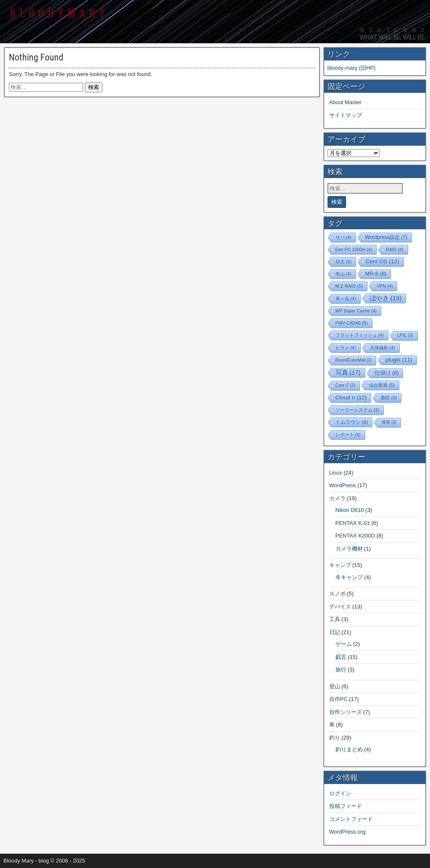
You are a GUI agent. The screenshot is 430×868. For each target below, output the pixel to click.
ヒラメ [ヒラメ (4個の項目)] (346, 348)
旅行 (341, 670)
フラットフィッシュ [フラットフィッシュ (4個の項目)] (360, 335)
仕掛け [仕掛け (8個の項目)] (387, 373)
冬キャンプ (349, 577)
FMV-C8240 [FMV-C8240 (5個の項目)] (352, 323)
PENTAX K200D (355, 536)
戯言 (341, 657)
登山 (335, 686)
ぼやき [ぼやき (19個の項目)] (386, 298)
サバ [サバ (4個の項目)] (343, 237)
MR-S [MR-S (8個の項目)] (376, 274)
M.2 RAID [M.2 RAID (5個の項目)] (349, 286)
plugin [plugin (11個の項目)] (399, 360)
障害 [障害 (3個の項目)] (389, 422)
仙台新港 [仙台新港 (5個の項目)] (382, 385)
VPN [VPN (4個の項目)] (385, 286)
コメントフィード (351, 819)
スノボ (337, 594)
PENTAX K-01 (353, 523)
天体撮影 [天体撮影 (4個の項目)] (383, 348)
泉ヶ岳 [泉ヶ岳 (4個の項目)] (346, 299)
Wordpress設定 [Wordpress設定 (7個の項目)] (387, 237)
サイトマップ (346, 115)
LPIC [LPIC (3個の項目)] (405, 335)
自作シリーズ (346, 712)
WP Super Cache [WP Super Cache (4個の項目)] (356, 311)
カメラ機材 (349, 549)
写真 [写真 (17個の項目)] (348, 372)
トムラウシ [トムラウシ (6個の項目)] (352, 422)
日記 (335, 632)
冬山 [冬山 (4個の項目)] (343, 274)
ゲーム (344, 644)
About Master (345, 102)
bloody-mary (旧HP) (352, 68)
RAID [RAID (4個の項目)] (395, 249)
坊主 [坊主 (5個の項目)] (344, 262)
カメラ (337, 498)
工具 (335, 619)
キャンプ (340, 565)
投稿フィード (346, 806)
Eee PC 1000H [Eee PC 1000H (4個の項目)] (354, 249)
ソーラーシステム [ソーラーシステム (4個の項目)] (357, 410)
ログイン (340, 793)
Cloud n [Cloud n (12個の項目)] (351, 397)
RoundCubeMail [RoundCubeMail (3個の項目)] (354, 360)
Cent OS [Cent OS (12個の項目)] (382, 261)
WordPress (343, 485)
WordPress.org (347, 832)
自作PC (338, 699)
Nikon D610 (350, 510)
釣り (335, 738)
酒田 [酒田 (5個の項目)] (389, 398)
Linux (336, 473)
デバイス (340, 607)
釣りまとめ (349, 749)
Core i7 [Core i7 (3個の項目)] (345, 385)
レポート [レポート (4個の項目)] (348, 435)
